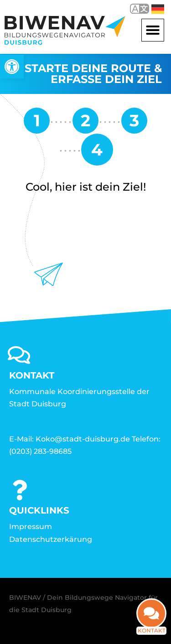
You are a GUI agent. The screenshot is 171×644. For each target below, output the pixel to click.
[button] (153, 30)
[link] (12, 67)
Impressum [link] (31, 527)
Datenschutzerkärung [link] (51, 539)
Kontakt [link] (152, 623)
